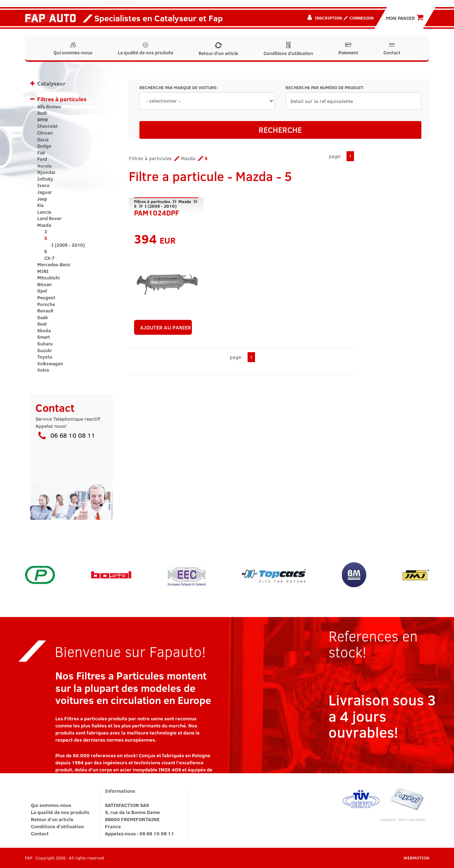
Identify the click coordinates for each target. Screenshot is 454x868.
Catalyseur (51, 83)
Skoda (44, 331)
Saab (43, 317)
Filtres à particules (62, 99)
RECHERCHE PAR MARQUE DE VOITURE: (178, 88)
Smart (44, 337)
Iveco (43, 185)
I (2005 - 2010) (68, 245)
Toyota (45, 357)
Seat (42, 324)
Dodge (44, 146)
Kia (40, 205)
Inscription (328, 18)
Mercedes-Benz (54, 264)
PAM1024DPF (157, 212)
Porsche (46, 304)
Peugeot (46, 297)
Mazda (44, 225)
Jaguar (45, 192)
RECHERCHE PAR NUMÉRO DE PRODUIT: (325, 88)
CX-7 (49, 258)
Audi (42, 113)
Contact (392, 49)
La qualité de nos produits (146, 49)
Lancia (44, 212)
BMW (43, 120)
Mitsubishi (48, 278)
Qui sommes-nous (73, 49)
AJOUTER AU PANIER (166, 327)
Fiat (41, 153)
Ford (42, 159)
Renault (45, 311)
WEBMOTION (416, 858)
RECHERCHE (280, 130)
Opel (42, 291)
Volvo (43, 370)
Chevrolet (48, 126)
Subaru (45, 344)
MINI (43, 271)
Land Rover (49, 218)
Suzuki (44, 350)
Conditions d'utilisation (288, 49)
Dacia (43, 140)
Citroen (45, 133)
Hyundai (46, 172)
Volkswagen (50, 364)
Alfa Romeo (49, 107)
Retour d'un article (218, 49)
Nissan (45, 284)
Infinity (45, 179)
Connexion (361, 18)
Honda (44, 166)
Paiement (348, 49)
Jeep (42, 199)
